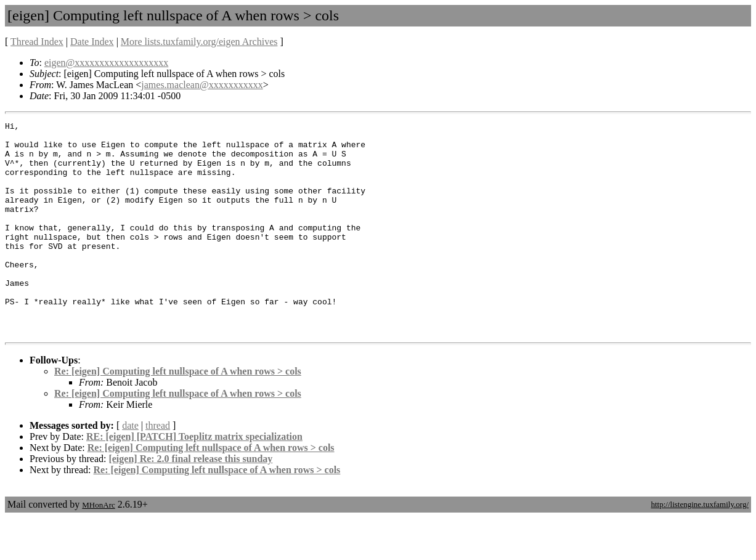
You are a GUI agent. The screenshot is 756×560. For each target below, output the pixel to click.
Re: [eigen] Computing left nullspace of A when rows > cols (178, 414)
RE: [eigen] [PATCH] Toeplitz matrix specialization (194, 479)
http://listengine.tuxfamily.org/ (700, 547)
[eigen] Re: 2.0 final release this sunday (190, 501)
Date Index (92, 42)
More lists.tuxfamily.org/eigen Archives (199, 42)
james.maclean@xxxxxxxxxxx (202, 85)
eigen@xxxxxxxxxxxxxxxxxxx (106, 63)
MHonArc (98, 547)
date (130, 468)
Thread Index (37, 42)
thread (158, 468)
